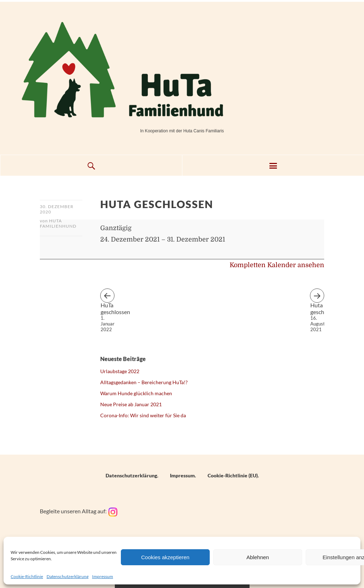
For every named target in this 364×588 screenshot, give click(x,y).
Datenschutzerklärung (68, 576)
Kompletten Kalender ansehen (277, 265)
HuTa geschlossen (108, 302)
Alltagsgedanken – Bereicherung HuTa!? (144, 382)
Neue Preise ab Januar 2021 (131, 404)
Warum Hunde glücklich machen (136, 393)
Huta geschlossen (317, 302)
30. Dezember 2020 (57, 209)
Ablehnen (258, 557)
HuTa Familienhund (58, 223)
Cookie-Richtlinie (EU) (233, 475)
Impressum (103, 576)
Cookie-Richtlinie (27, 576)
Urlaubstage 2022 (120, 371)
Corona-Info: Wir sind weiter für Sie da (143, 415)
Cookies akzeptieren (165, 557)
